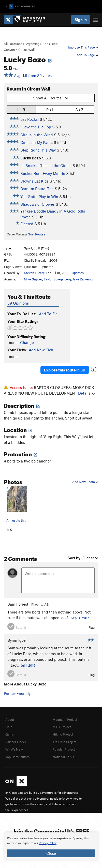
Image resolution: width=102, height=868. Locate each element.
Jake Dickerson (83, 279)
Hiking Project (63, 734)
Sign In (81, 20)
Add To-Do (48, 314)
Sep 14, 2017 (80, 618)
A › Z (79, 109)
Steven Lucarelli (35, 273)
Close (51, 853)
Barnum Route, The (37, 189)
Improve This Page (83, 47)
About (10, 720)
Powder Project (64, 749)
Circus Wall (26, 50)
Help (9, 727)
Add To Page (87, 55)
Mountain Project (65, 720)
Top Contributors (17, 757)
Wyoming (33, 44)
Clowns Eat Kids (34, 181)
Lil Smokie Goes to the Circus (46, 166)
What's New (14, 749)
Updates (78, 273)
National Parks (63, 757)
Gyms (10, 734)
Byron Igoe (17, 640)
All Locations (13, 44)
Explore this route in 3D (65, 370)
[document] (51, 847)
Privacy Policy (48, 843)
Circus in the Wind (37, 135)
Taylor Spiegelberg (57, 279)
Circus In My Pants (37, 142)
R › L (50, 109)
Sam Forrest (18, 604)
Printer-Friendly (17, 693)
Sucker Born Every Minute (43, 173)
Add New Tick (41, 350)
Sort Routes (37, 234)
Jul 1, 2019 (28, 665)
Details (86, 393)
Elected (27, 224)
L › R (21, 109)
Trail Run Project (64, 742)
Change (27, 342)
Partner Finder (16, 742)
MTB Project (62, 727)
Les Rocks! (30, 119)
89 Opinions (18, 303)
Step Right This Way (38, 150)
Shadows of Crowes (38, 204)
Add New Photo (85, 482)
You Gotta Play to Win (39, 197)
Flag (92, 627)
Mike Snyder (33, 279)
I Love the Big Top (36, 127)
